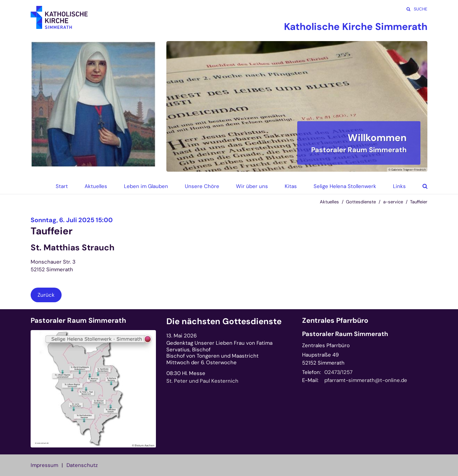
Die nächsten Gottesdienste (224, 321)
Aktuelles (329, 202)
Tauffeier (419, 202)
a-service (393, 202)
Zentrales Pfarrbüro (335, 321)
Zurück (46, 295)
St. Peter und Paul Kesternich (202, 381)
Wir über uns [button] (252, 186)
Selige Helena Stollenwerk (345, 186)
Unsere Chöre (202, 186)
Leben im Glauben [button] (146, 186)
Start (62, 186)
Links (399, 186)
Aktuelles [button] (96, 186)
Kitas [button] (291, 186)
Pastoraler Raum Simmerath (78, 321)
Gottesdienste (361, 202)
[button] (420, 186)
